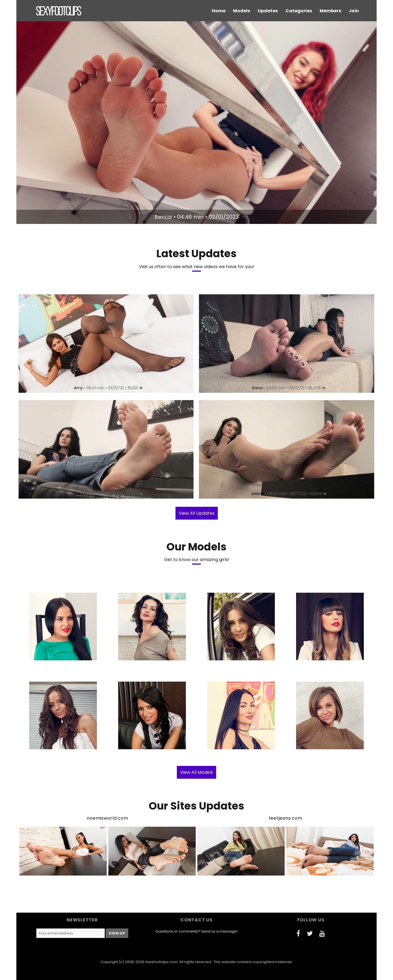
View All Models (196, 772)
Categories (299, 11)
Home (219, 11)
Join (354, 11)
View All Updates (197, 513)
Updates (268, 11)
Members (330, 11)
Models (242, 11)
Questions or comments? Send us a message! (196, 931)
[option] (196, 123)
